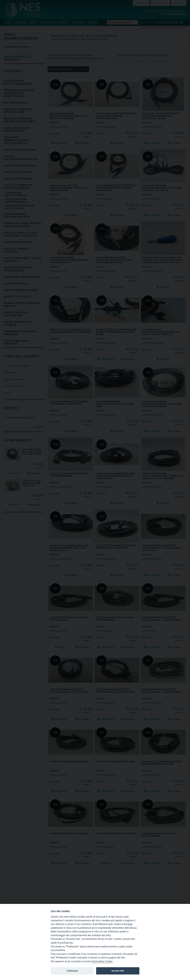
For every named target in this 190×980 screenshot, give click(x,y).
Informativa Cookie (102, 961)
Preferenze (72, 971)
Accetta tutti (118, 971)
